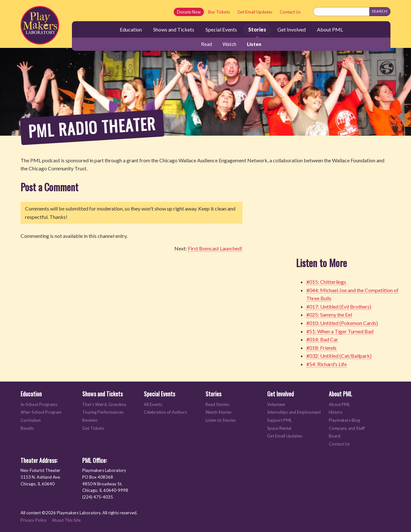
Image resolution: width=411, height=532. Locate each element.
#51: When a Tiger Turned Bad (340, 331)
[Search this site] (341, 12)
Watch (229, 44)
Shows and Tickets (174, 29)
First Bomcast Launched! (215, 248)
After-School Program (41, 412)
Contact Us (290, 12)
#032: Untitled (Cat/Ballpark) (339, 356)
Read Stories (217, 405)
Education (131, 29)
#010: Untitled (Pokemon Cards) (342, 323)
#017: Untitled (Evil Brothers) (339, 307)
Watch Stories (219, 412)
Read (206, 44)
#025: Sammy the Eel (329, 315)
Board (335, 436)
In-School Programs (39, 405)
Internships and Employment (294, 412)
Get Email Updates (255, 12)
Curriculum (31, 420)
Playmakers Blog (344, 420)
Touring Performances (103, 412)
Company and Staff (347, 428)
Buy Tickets (219, 12)
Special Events (221, 29)
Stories (257, 29)
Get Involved (292, 29)
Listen (254, 44)
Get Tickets (93, 428)
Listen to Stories (221, 420)
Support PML (280, 420)
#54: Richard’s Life (327, 364)
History (336, 412)
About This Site (66, 520)
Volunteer (276, 405)
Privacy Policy (34, 520)
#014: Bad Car (322, 339)
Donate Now (189, 12)
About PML (330, 29)
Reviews (90, 420)
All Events (153, 405)
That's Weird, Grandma (104, 405)
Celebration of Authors (165, 412)
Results (27, 428)
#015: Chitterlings (326, 282)
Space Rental (279, 428)
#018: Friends (321, 348)
